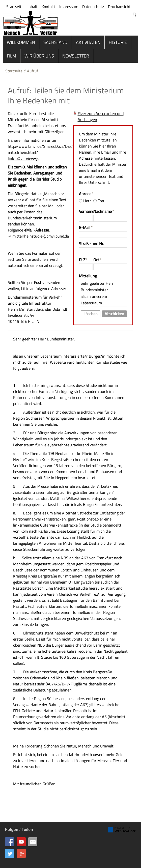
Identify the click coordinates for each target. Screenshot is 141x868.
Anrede (86, 191)
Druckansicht (119, 29)
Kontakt (48, 29)
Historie (118, 39)
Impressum (69, 29)
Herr (87, 198)
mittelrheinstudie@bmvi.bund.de (41, 233)
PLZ (83, 257)
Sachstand (55, 39)
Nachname (104, 209)
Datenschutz (93, 29)
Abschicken (114, 311)
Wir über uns (39, 53)
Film (11, 53)
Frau (102, 198)
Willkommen (21, 39)
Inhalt (33, 29)
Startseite (15, 29)
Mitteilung (88, 273)
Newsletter (76, 53)
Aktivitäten (88, 39)
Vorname (86, 209)
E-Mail (86, 225)
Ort (97, 257)
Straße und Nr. (91, 241)
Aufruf (33, 68)
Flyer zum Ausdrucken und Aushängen (101, 114)
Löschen (91, 311)
